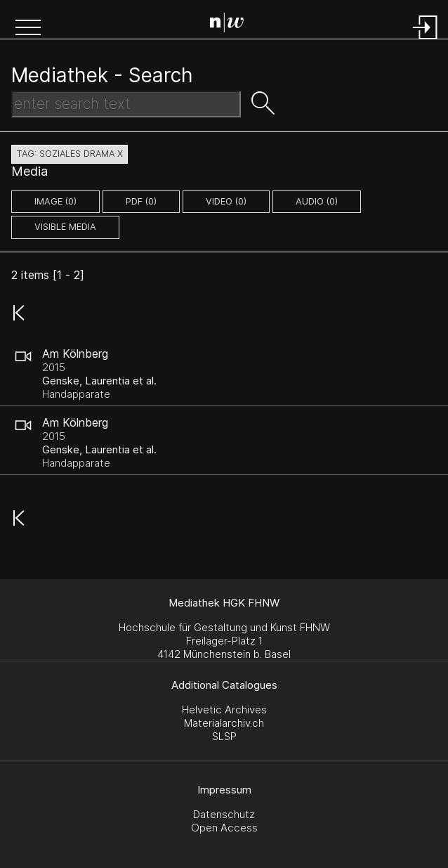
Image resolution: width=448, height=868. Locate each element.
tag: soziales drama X (70, 154)
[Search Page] (227, 25)
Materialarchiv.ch (224, 723)
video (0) (226, 201)
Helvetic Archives (224, 710)
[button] (28, 29)
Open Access (224, 828)
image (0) (55, 201)
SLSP (224, 736)
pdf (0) (141, 201)
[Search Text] (126, 104)
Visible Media (65, 227)
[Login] (426, 40)
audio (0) (317, 201)
